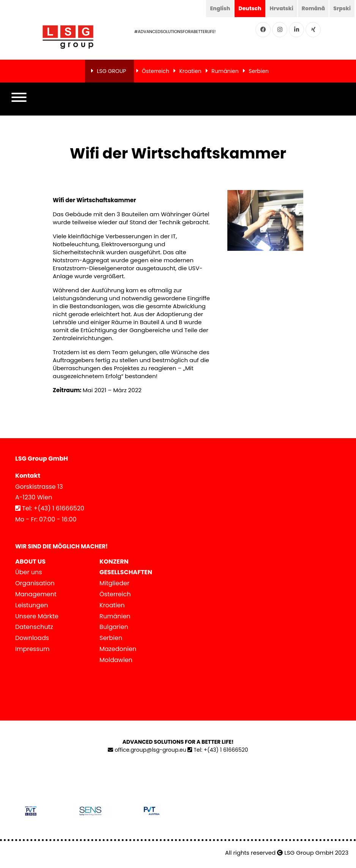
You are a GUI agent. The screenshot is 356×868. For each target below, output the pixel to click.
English (220, 8)
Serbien (259, 71)
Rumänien (225, 71)
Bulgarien (114, 627)
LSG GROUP (111, 71)
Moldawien (116, 660)
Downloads (32, 638)
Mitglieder (114, 583)
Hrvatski (281, 8)
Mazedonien (118, 649)
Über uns (29, 572)
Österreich (156, 71)
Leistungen (32, 605)
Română (313, 8)
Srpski (342, 8)
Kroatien (190, 71)
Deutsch (250, 8)
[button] (19, 99)
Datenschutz (34, 627)
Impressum (32, 649)
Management (36, 594)
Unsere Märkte (37, 616)
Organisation (35, 583)
